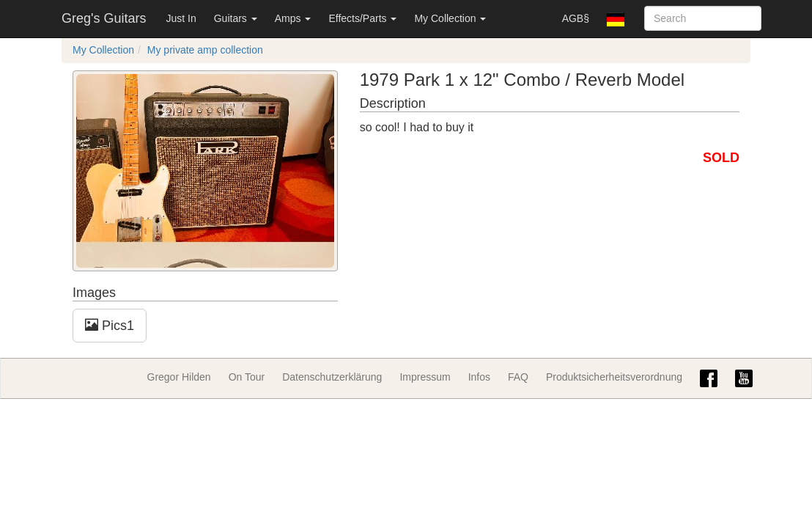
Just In (181, 18)
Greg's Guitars (104, 18)
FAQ (518, 377)
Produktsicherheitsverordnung (614, 377)
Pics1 (110, 325)
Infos (479, 377)
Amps (293, 18)
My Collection (450, 18)
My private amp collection (205, 50)
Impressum (425, 377)
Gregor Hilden (179, 377)
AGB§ (576, 18)
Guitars (236, 18)
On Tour (247, 377)
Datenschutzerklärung (332, 377)
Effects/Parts (362, 18)
